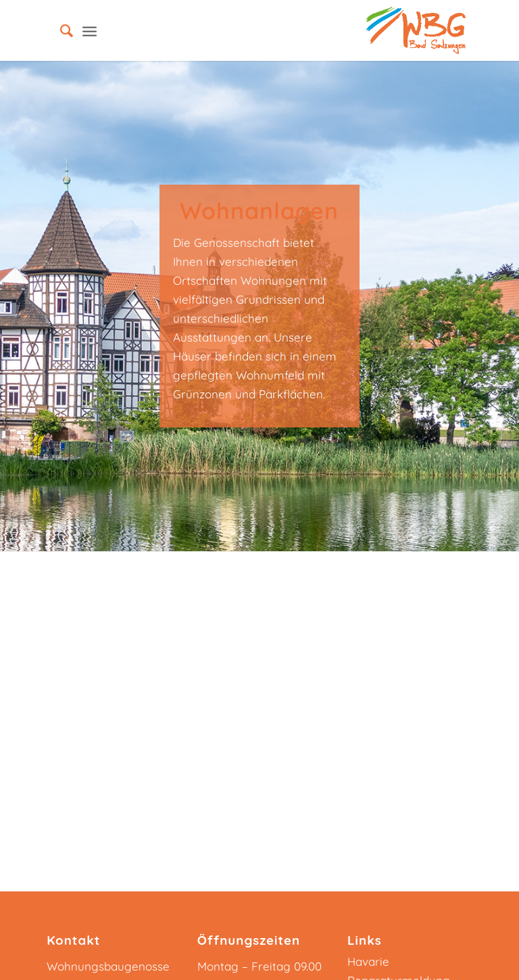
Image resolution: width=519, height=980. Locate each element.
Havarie (368, 961)
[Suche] (60, 30)
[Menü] (90, 30)
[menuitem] (60, 30)
